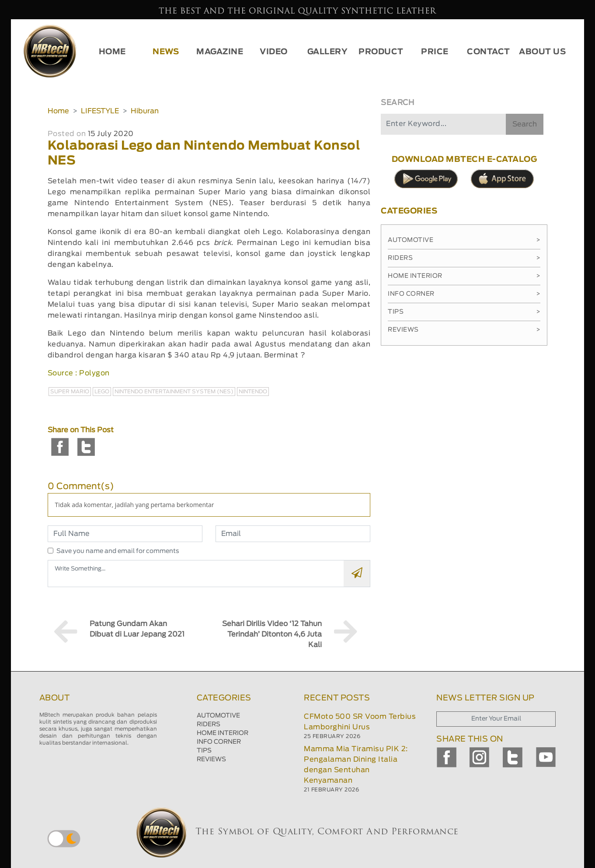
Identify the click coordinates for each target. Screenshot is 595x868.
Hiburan (145, 111)
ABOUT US (542, 52)
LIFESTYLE (100, 111)
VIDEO (274, 52)
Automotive (464, 240)
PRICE (435, 52)
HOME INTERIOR (223, 733)
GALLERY (328, 52)
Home (58, 111)
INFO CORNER (219, 742)
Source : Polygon (79, 373)
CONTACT (489, 52)
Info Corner (464, 294)
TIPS (204, 751)
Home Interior (464, 276)
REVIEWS (211, 759)
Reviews (464, 330)
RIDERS (209, 724)
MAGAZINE (220, 52)
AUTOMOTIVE (218, 716)
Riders (464, 258)
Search (525, 124)
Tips (464, 312)
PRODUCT (381, 52)
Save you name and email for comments (118, 551)
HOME (112, 52)
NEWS (166, 52)
